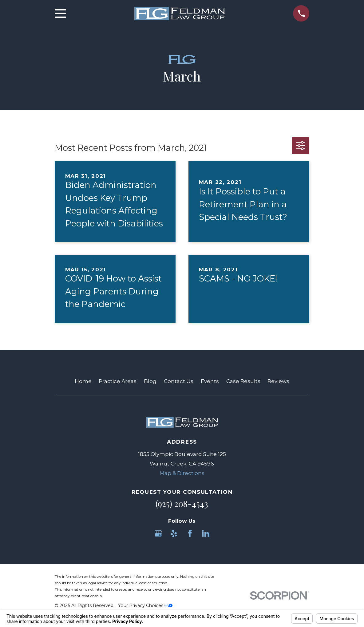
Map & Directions (182, 473)
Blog (150, 381)
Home (83, 381)
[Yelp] (174, 533)
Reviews (278, 381)
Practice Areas (118, 381)
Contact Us (179, 381)
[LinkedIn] (206, 533)
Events (210, 381)
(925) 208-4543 (182, 504)
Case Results (243, 381)
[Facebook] (190, 533)
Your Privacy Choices (145, 605)
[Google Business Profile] (158, 533)
